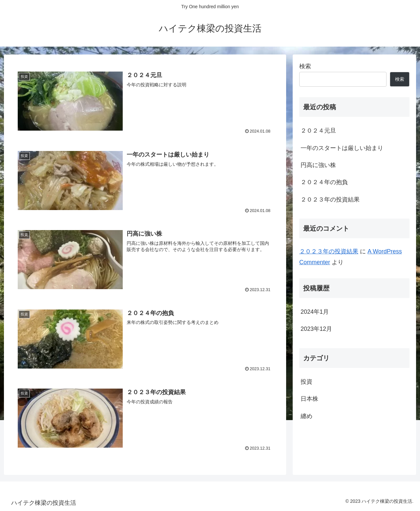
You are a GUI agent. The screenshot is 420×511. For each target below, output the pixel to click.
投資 (306, 382)
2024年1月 (315, 312)
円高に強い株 (318, 165)
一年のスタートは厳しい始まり (342, 148)
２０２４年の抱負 (324, 182)
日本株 (309, 399)
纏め (306, 416)
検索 (305, 66)
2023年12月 (316, 329)
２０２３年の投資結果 (330, 200)
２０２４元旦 (318, 131)
